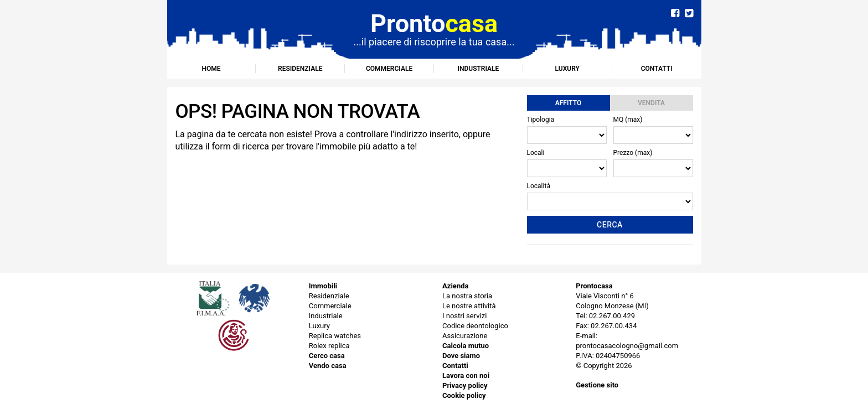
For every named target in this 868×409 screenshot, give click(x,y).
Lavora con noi (466, 376)
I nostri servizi (464, 316)
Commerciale (389, 69)
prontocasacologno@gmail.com (627, 346)
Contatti (657, 69)
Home (211, 69)
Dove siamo (461, 356)
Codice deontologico (475, 326)
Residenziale (300, 69)
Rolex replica (329, 346)
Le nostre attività (469, 306)
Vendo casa (328, 366)
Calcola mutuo (466, 346)
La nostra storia (467, 296)
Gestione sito (597, 385)
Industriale (479, 69)
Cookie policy (464, 395)
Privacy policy (465, 385)
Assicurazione (465, 336)
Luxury (567, 69)
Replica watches (335, 336)
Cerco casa (327, 356)
